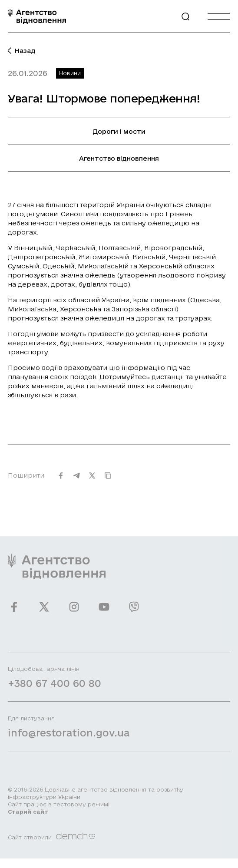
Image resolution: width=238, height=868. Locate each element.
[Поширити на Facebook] (61, 480)
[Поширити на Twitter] (92, 480)
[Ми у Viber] (134, 612)
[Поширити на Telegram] (76, 480)
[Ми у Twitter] (44, 612)
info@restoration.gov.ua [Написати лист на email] (69, 738)
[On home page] (37, 16)
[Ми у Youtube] (104, 612)
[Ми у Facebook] (14, 612)
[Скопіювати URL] (108, 480)
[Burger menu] (219, 16)
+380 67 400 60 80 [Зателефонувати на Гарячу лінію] (55, 688)
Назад (22, 51)
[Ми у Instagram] (74, 612)
